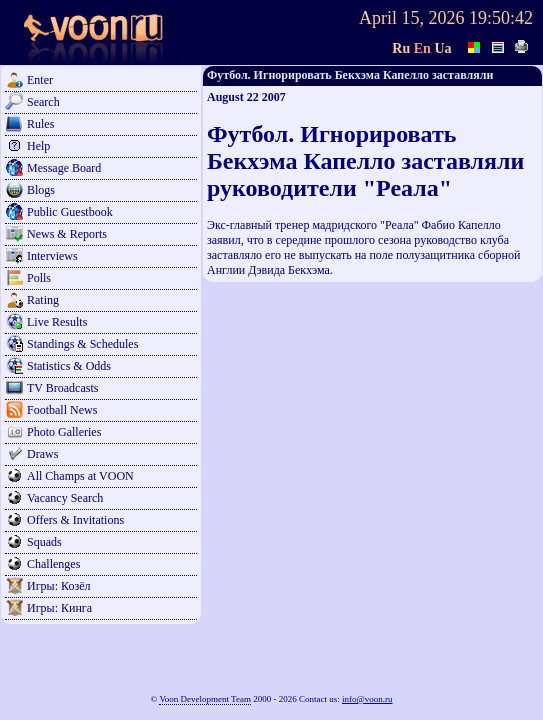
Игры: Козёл (58, 586)
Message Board (64, 168)
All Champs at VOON (80, 476)
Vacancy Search (65, 498)
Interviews (52, 256)
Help (38, 146)
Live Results (57, 322)
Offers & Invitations (75, 520)
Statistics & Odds (69, 366)
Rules (40, 124)
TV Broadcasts (62, 388)
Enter (40, 80)
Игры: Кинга (59, 608)
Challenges (53, 564)
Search (43, 102)
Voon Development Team (205, 699)
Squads (44, 542)
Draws (42, 454)
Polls (39, 278)
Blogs (41, 190)
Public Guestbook (70, 212)
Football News (62, 410)
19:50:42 (501, 18)
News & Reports (67, 234)
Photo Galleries (64, 432)
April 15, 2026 (412, 18)
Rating (43, 300)
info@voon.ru (367, 699)
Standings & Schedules (82, 344)
